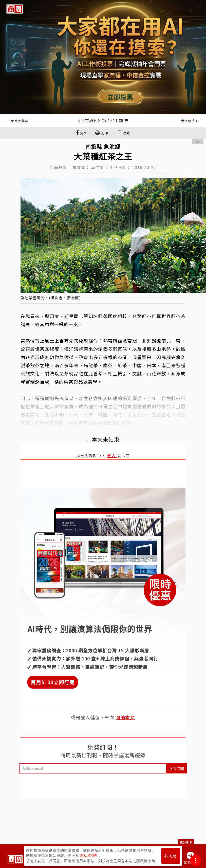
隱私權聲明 (89, 856)
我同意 (171, 856)
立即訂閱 (176, 769)
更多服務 (186, 842)
